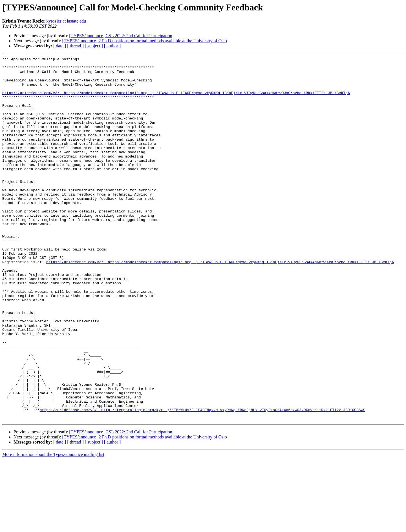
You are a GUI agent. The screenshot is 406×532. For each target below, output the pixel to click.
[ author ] (112, 46)
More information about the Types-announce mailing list (53, 527)
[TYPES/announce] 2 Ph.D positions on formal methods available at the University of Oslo (144, 41)
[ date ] (60, 46)
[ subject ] (94, 46)
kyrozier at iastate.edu (66, 21)
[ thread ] (75, 46)
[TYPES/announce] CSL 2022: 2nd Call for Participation (121, 36)
